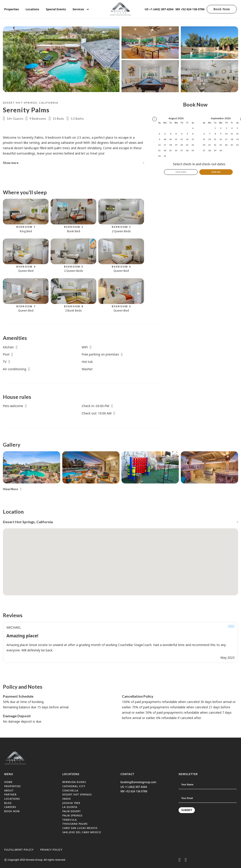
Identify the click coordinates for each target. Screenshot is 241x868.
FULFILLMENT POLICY (19, 850)
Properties (12, 9)
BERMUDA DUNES (74, 782)
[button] (73, 163)
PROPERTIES (12, 786)
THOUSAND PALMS (75, 824)
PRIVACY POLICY (51, 850)
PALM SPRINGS (72, 815)
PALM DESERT (72, 811)
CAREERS (10, 807)
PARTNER (10, 794)
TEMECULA (70, 820)
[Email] (208, 798)
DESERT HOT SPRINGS (77, 794)
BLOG (8, 803)
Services (78, 9)
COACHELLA (70, 790)
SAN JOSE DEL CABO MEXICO (82, 832)
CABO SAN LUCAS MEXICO (80, 828)
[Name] (208, 785)
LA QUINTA (70, 807)
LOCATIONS (12, 799)
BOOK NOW (12, 811)
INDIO (67, 799)
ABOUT (9, 790)
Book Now (222, 9)
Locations (32, 9)
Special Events (56, 9)
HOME (8, 782)
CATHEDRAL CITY (74, 786)
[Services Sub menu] (88, 9)
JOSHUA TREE (71, 803)
